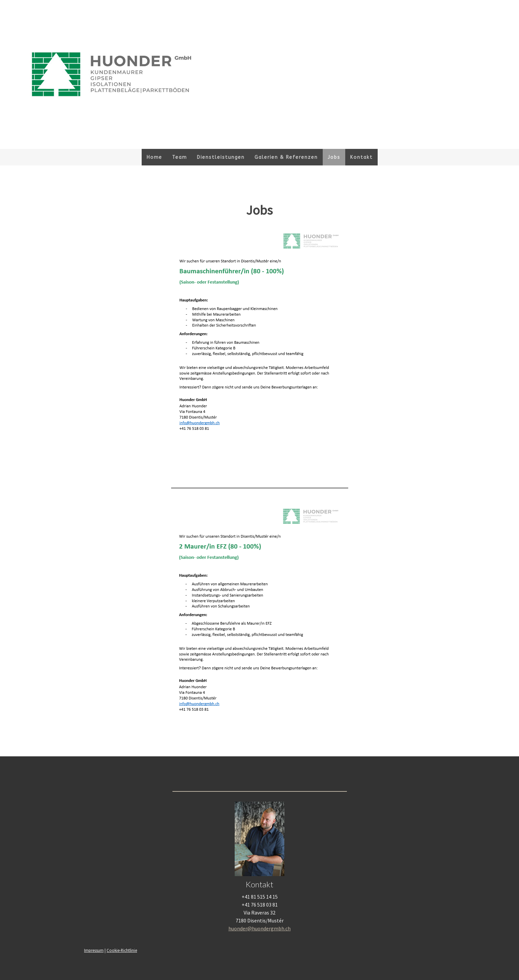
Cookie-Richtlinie (122, 950)
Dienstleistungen (221, 157)
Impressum (94, 950)
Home (154, 157)
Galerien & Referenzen (286, 157)
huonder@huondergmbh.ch (259, 928)
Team (180, 157)
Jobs (334, 157)
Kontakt (361, 157)
